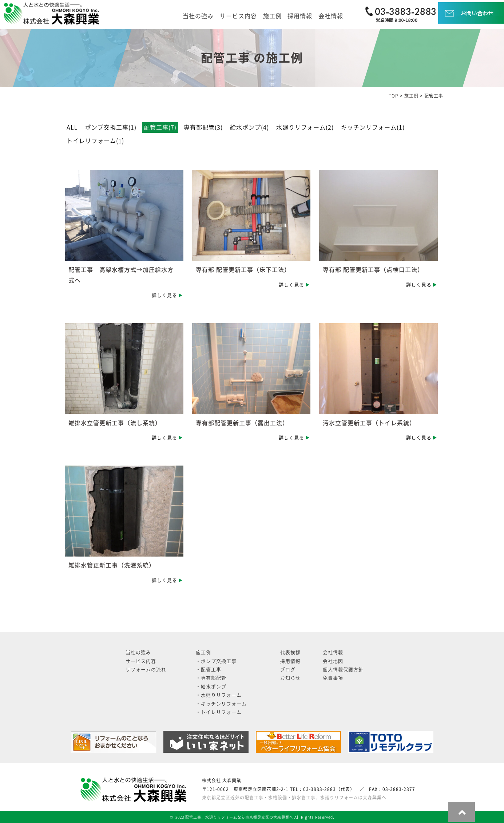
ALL (72, 127)
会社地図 (333, 661)
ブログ (288, 670)
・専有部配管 (211, 678)
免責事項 (333, 678)
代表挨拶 (290, 652)
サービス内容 (238, 16)
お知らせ (290, 678)
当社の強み (198, 16)
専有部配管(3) (203, 127)
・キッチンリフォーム (221, 704)
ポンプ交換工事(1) (111, 127)
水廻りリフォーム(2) (305, 127)
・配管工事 (209, 670)
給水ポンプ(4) (249, 127)
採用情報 (300, 16)
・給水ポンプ (211, 687)
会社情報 (331, 16)
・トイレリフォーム (219, 712)
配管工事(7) (160, 127)
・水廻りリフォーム (219, 695)
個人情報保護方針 (343, 670)
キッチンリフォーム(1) (373, 127)
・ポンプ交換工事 (216, 661)
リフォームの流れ (146, 670)
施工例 (272, 16)
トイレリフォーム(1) (95, 141)
